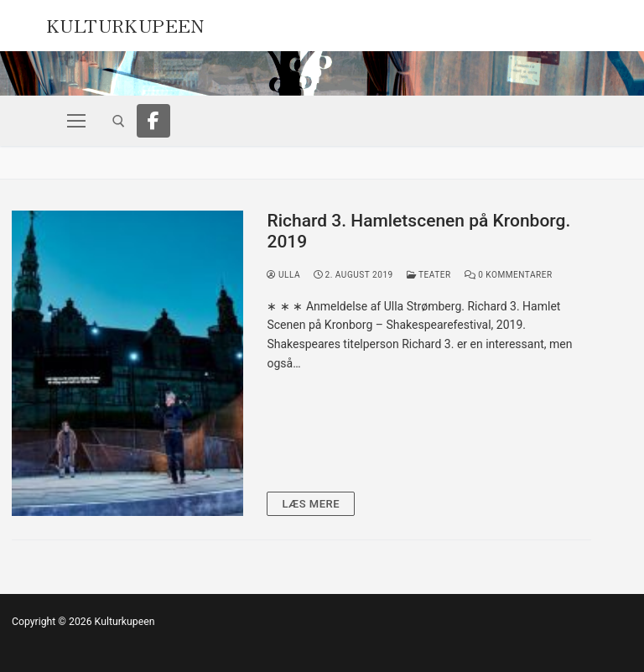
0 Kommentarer (509, 275)
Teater (429, 275)
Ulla (283, 275)
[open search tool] (119, 121)
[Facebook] (153, 121)
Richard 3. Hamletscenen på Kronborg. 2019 (418, 232)
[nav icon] (76, 121)
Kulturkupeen (125, 23)
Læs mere (311, 504)
